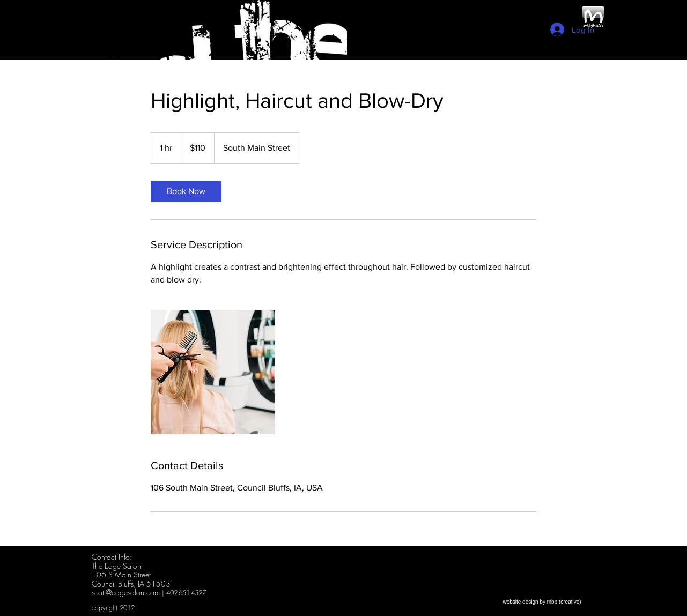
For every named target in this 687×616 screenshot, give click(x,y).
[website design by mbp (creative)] (542, 602)
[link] (186, 191)
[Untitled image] (213, 372)
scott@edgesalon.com (126, 592)
